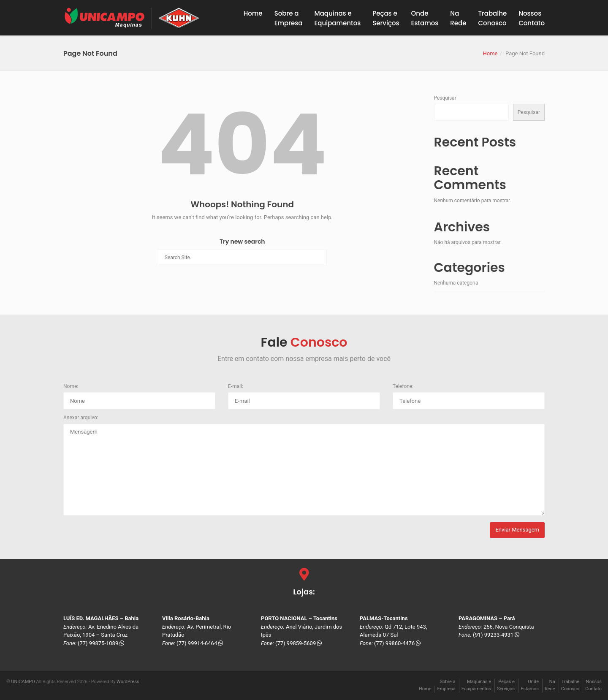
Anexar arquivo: (81, 418)
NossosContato (532, 18)
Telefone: (403, 386)
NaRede (458, 18)
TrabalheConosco (493, 18)
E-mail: (236, 386)
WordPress (128, 682)
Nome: (71, 386)
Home (253, 13)
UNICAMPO (23, 682)
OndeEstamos (425, 18)
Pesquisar (445, 98)
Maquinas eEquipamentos (337, 18)
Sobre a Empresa (289, 18)
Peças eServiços (386, 18)
